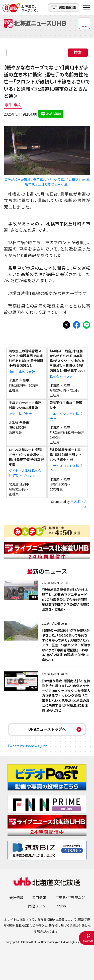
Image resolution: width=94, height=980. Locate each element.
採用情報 (39, 898)
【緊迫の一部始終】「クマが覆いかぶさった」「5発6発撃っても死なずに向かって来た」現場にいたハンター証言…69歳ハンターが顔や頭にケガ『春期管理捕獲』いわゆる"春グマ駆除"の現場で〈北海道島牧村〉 (66, 645)
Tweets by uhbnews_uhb (27, 746)
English (60, 906)
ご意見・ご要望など (70, 898)
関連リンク (37, 906)
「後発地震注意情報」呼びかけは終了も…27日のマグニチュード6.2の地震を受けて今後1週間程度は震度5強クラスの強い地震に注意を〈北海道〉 (66, 600)
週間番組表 (64, 8)
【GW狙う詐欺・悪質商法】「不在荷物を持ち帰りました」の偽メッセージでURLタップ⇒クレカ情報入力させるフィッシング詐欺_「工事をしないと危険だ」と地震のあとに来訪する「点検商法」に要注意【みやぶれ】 (66, 696)
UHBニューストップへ (47, 729)
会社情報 (16, 898)
